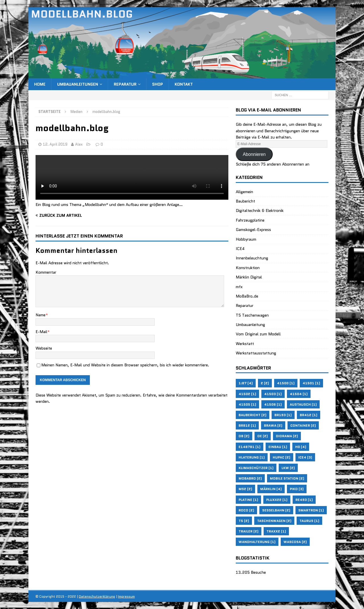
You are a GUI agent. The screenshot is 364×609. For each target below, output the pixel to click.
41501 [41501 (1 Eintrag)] (311, 383)
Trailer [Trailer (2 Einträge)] (249, 531)
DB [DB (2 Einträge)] (244, 436)
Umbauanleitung (250, 325)
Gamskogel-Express (253, 230)
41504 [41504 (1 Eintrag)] (299, 394)
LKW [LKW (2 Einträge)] (288, 468)
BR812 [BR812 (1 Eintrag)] (247, 425)
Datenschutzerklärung (97, 596)
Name (41, 315)
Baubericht (245, 201)
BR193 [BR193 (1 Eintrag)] (283, 415)
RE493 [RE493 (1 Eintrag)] (304, 500)
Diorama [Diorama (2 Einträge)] (287, 436)
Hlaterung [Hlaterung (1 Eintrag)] (252, 457)
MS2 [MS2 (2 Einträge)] (245, 489)
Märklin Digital (249, 277)
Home (40, 84)
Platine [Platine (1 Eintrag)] (248, 500)
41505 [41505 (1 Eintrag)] (247, 404)
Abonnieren (254, 154)
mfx (239, 287)
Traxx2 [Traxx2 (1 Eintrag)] (276, 531)
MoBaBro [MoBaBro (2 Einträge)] (250, 478)
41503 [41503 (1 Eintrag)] (273, 394)
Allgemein (244, 192)
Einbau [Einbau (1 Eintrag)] (278, 447)
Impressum (126, 596)
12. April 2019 (55, 144)
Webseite (44, 348)
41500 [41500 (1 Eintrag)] (286, 383)
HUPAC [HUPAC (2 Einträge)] (282, 457)
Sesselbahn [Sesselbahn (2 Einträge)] (276, 510)
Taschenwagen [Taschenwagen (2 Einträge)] (274, 521)
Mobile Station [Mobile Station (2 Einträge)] (287, 478)
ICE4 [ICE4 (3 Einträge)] (305, 457)
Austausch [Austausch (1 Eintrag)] (303, 404)
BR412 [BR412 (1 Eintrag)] (309, 415)
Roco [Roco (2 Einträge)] (246, 510)
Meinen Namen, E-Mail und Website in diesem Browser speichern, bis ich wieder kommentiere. (125, 365)
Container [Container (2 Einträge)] (303, 425)
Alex (79, 144)
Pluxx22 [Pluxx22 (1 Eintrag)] (277, 500)
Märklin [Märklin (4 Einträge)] (271, 489)
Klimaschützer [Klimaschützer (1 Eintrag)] (256, 468)
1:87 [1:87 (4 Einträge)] (246, 383)
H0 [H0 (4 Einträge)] (301, 447)
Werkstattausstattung (256, 353)
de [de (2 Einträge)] (263, 436)
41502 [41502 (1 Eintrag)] (247, 394)
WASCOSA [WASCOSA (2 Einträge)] (295, 542)
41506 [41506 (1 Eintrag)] (273, 404)
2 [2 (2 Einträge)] (265, 383)
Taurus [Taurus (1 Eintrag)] (309, 521)
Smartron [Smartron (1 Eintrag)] (311, 510)
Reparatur (125, 84)
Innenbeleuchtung (252, 258)
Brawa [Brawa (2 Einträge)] (273, 425)
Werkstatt (245, 344)
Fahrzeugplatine (250, 220)
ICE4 (240, 249)
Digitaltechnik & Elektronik (260, 210)
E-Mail (41, 332)
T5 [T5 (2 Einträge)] (244, 521)
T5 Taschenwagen (252, 315)
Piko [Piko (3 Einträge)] (297, 489)
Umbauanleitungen (78, 84)
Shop (158, 84)
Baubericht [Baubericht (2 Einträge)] (253, 415)
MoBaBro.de (247, 296)
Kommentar (46, 272)
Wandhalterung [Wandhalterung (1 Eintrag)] (257, 542)
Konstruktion (248, 268)
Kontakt (184, 84)
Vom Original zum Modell (258, 334)
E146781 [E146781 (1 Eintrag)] (250, 447)
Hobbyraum (246, 239)
